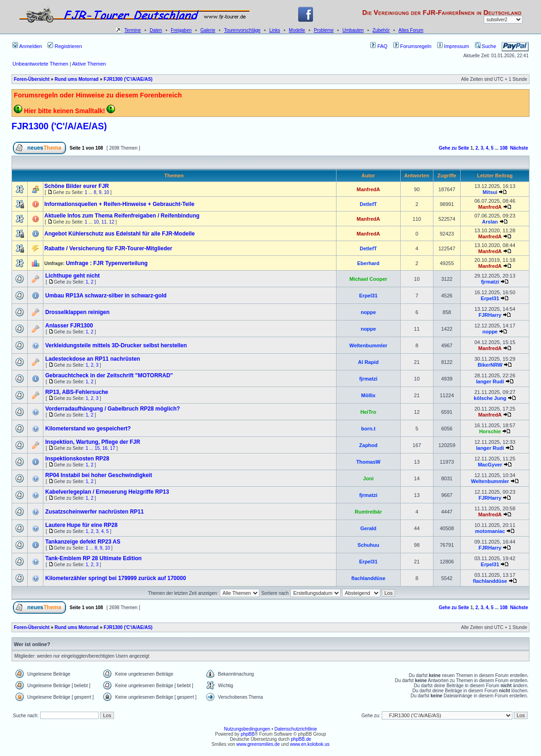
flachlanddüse (368, 578)
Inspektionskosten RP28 (77, 459)
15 (97, 448)
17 (112, 448)
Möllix (368, 395)
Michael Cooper (368, 279)
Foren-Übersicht (32, 79)
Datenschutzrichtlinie (295, 729)
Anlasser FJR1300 (69, 326)
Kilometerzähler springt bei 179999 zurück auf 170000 (116, 578)
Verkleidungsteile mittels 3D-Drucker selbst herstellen (116, 345)
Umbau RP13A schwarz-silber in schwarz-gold (106, 296)
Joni (369, 478)
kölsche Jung (490, 398)
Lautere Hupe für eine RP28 (81, 525)
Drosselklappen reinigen (77, 312)
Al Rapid (369, 362)
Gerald (368, 528)
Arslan (490, 222)
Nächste (519, 148)
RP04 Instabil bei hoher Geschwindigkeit (99, 475)
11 (104, 222)
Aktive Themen (89, 64)
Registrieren (65, 46)
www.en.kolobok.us (310, 744)
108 (504, 148)
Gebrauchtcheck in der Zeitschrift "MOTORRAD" (109, 375)
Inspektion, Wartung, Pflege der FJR (93, 442)
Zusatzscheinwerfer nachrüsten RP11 (94, 512)
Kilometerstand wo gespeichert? (88, 429)
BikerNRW (490, 365)
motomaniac (490, 531)
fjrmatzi (490, 282)
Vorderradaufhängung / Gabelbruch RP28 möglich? (113, 409)
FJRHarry (490, 315)
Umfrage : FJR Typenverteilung (107, 263)
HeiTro (368, 412)
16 (105, 448)
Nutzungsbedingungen (247, 729)
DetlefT (368, 204)
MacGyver (490, 465)
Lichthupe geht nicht (72, 276)
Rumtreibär (369, 512)
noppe (368, 312)
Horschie (490, 431)
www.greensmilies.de (258, 744)
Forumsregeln (412, 46)
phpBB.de (301, 739)
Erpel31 (368, 296)
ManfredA (369, 189)
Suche (486, 46)
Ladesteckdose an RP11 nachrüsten (93, 359)
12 (111, 222)
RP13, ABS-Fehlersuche (77, 392)
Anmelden (27, 46)
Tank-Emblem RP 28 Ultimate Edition (93, 558)
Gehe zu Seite (454, 148)
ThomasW (369, 462)
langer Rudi (490, 381)
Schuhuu (368, 545)
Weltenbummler (368, 345)
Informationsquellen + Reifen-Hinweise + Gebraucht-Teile (119, 204)
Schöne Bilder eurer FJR (77, 186)
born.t (368, 429)
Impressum (453, 46)
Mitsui (490, 192)
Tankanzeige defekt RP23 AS (83, 542)
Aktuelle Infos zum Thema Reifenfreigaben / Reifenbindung (122, 216)
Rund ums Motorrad (76, 79)
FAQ (379, 46)
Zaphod (368, 445)
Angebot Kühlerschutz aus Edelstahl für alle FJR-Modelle (120, 234)
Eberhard (368, 263)
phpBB (247, 734)
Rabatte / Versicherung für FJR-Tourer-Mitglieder (108, 248)
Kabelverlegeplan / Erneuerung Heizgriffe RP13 (107, 492)
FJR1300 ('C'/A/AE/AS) (128, 79)
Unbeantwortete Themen (40, 64)
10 (106, 192)
